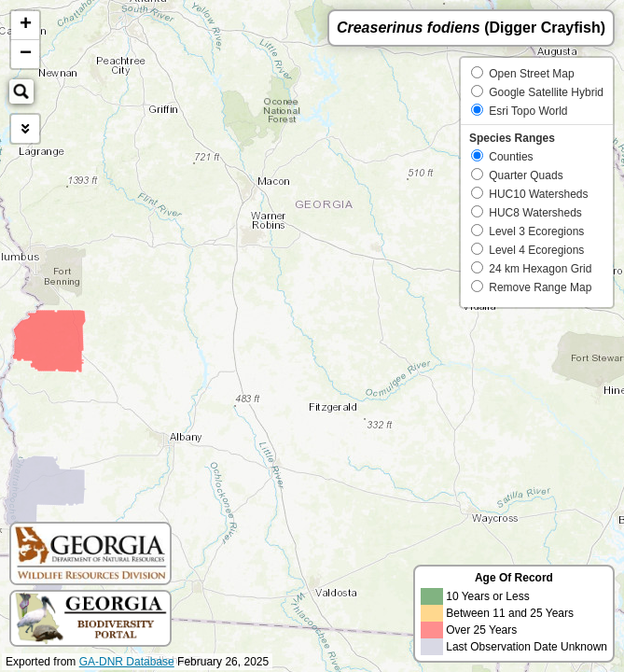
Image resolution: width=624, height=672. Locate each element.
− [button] (26, 54)
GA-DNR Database (127, 662)
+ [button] (26, 25)
